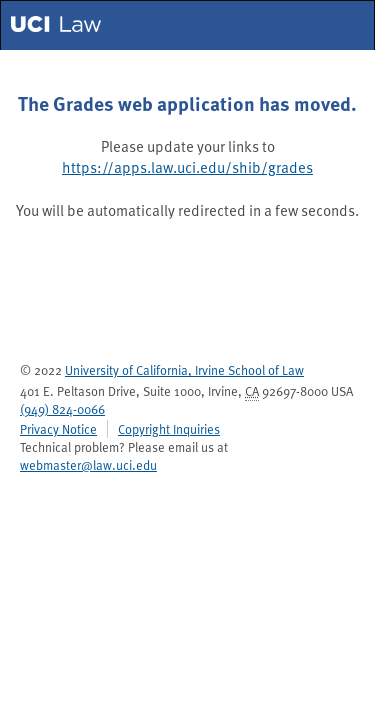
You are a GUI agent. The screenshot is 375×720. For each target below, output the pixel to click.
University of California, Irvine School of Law (184, 369)
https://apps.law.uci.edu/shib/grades (187, 167)
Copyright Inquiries (169, 428)
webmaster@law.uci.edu (88, 464)
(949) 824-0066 (62, 408)
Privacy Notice (58, 428)
